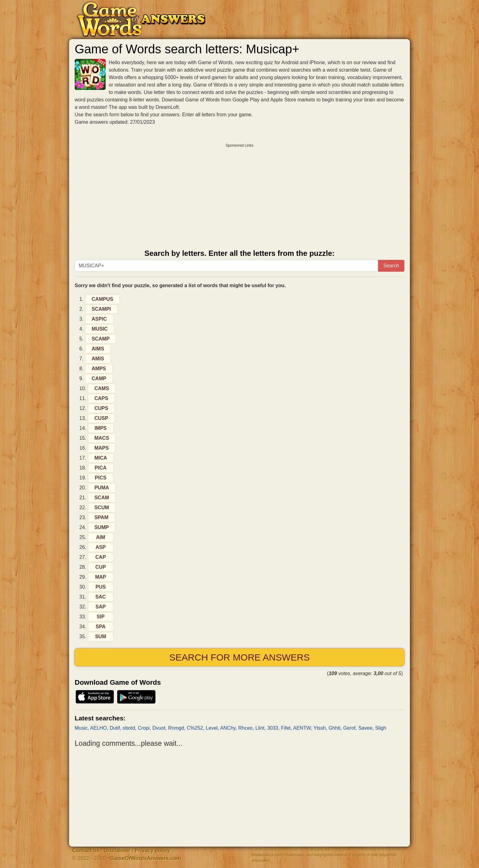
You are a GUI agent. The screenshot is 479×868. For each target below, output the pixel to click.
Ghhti (334, 728)
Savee (365, 728)
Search (391, 266)
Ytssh (320, 728)
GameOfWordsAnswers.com (145, 858)
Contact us (86, 850)
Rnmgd (176, 728)
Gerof (349, 728)
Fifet (286, 728)
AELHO (99, 728)
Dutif (115, 728)
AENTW (302, 728)
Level (212, 728)
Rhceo (245, 728)
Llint (260, 728)
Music (81, 728)
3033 (273, 728)
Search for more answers (239, 657)
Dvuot (159, 728)
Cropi (144, 728)
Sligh (381, 728)
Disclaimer (117, 850)
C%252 (195, 728)
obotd (129, 728)
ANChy (228, 728)
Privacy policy (152, 850)
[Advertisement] (240, 194)
